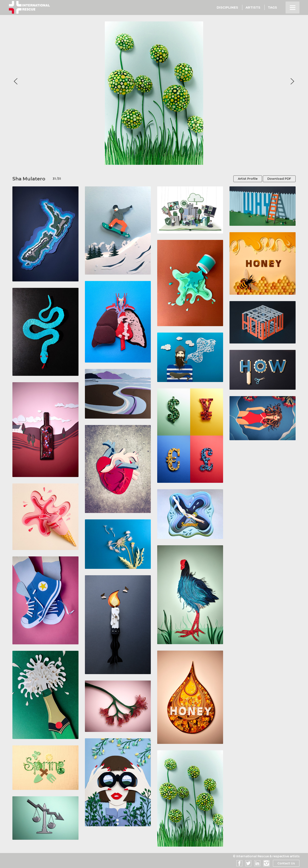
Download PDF (279, 179)
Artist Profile (248, 179)
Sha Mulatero (29, 179)
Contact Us (286, 863)
